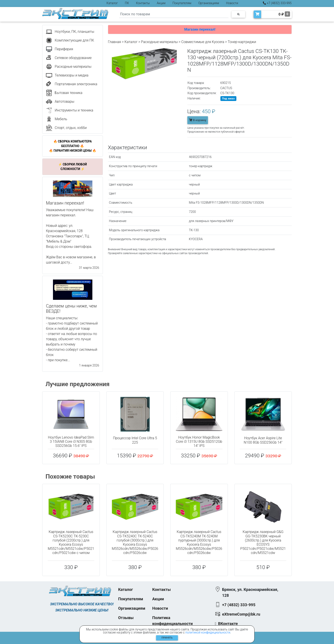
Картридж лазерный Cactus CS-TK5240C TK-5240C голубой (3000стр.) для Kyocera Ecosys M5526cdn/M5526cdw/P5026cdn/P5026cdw (135, 542)
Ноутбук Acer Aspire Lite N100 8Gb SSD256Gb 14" (263, 440)
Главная (114, 42)
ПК (127, 3)
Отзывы (126, 618)
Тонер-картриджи (242, 42)
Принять (167, 638)
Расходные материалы (159, 42)
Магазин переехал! (200, 29)
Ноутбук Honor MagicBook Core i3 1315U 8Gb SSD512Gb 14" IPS (199, 442)
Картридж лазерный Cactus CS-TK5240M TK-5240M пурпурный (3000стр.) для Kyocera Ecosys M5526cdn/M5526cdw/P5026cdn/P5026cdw (199, 542)
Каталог (112, 3)
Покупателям (182, 3)
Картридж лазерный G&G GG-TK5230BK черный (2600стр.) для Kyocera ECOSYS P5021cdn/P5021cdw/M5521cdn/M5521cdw (263, 542)
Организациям (209, 3)
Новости (232, 3)
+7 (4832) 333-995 (277, 3)
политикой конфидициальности (208, 632)
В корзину (198, 120)
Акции (161, 3)
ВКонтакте (228, 624)
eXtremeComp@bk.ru (241, 614)
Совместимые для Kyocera (203, 42)
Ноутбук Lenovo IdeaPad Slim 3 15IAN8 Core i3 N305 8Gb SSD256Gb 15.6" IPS (71, 442)
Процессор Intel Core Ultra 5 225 (135, 440)
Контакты (143, 3)
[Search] (174, 14)
